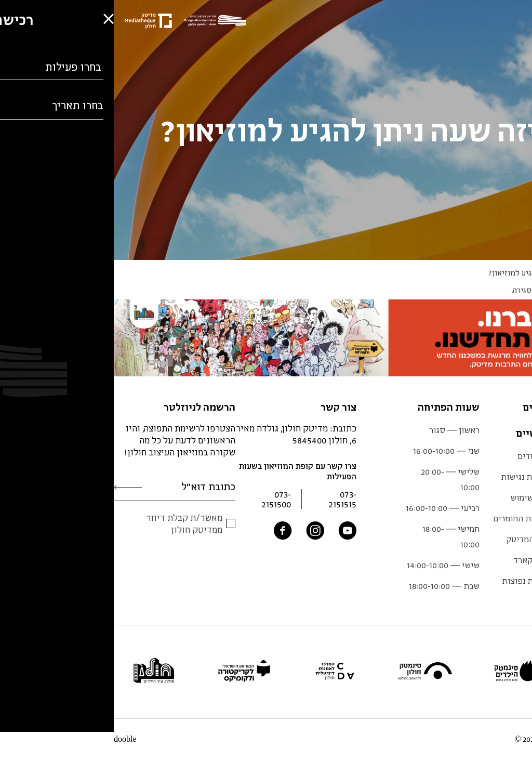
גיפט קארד (418, 560)
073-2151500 (162, 499)
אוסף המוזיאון (499, 518)
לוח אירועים (503, 497)
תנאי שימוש (417, 497)
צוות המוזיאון (501, 539)
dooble (11, 739)
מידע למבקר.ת (500, 477)
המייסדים (421, 456)
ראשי (524, 273)
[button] (16, 722)
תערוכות (509, 456)
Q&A (499, 273)
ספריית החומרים (408, 518)
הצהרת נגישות (412, 477)
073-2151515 (229, 499)
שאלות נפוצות (413, 581)
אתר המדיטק (415, 539)
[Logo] (104, 21)
